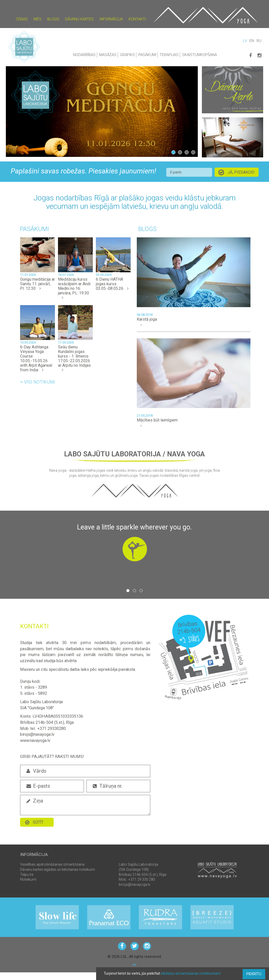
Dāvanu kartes (79, 19)
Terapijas (169, 55)
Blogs (53, 19)
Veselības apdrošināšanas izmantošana (52, 864)
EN (252, 41)
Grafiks (127, 55)
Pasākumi (147, 55)
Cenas (22, 19)
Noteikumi (28, 879)
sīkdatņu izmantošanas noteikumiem (191, 973)
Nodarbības (84, 55)
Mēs (38, 19)
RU (259, 41)
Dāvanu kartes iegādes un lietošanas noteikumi (57, 869)
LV (245, 41)
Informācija (111, 19)
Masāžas (108, 55)
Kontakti (137, 19)
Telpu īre (27, 875)
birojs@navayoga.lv (135, 884)
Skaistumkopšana (199, 55)
